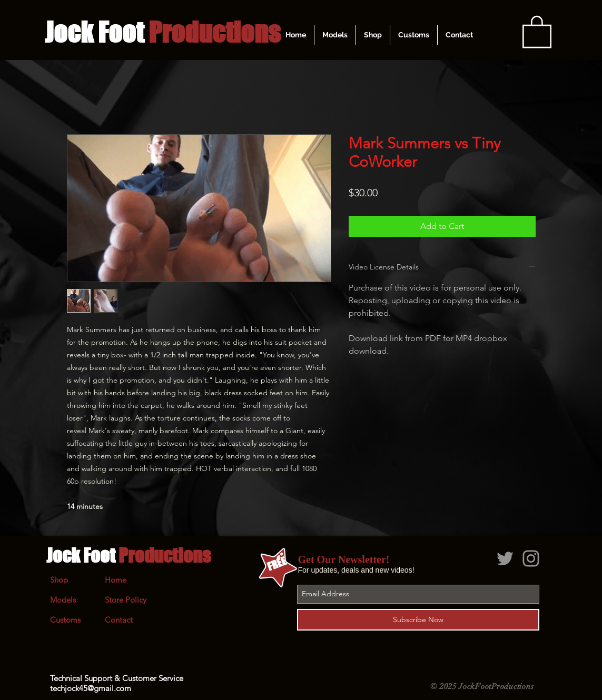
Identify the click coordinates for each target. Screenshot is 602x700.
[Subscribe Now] (418, 620)
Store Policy (126, 600)
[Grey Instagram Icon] (531, 558)
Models (63, 600)
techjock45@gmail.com (91, 688)
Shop (59, 580)
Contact (119, 620)
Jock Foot (129, 555)
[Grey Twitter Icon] (505, 558)
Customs (65, 620)
